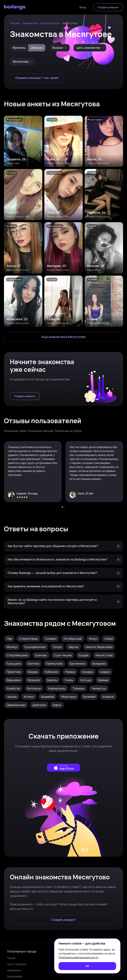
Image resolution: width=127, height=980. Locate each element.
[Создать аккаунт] (108, 7)
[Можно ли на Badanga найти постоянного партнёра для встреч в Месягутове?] (63, 602)
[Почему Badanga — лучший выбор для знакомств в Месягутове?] (63, 573)
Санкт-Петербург (17, 964)
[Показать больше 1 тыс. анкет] (37, 78)
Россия (14, 23)
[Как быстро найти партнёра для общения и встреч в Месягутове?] (63, 546)
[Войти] (83, 7)
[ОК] (87, 966)
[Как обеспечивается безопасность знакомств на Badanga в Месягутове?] (63, 560)
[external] (63, 768)
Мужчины (19, 48)
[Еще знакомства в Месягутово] (63, 337)
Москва (11, 958)
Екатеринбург (15, 976)
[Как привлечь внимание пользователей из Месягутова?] (63, 586)
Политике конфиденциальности (78, 957)
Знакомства (30, 23)
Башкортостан (50, 23)
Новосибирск (15, 970)
